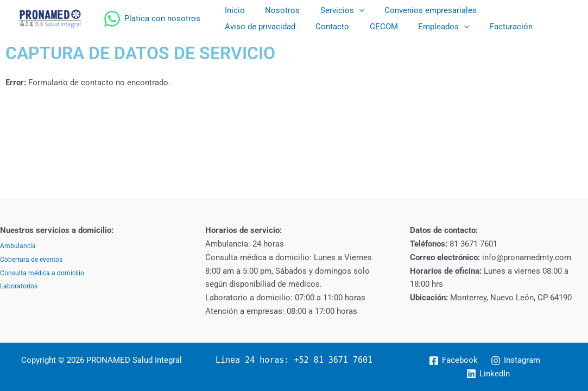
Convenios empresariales (416, 10)
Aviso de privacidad (514, 10)
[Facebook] (453, 361)
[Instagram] (516, 361)
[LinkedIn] (488, 374)
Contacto (239, 27)
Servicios (332, 10)
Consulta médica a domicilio (42, 273)
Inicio (233, 10)
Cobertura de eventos (31, 260)
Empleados (343, 27)
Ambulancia (18, 246)
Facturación (406, 27)
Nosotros (276, 10)
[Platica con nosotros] (152, 19)
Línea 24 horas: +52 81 (270, 360)
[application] (349, 10)
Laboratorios (19, 286)
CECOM (287, 27)
